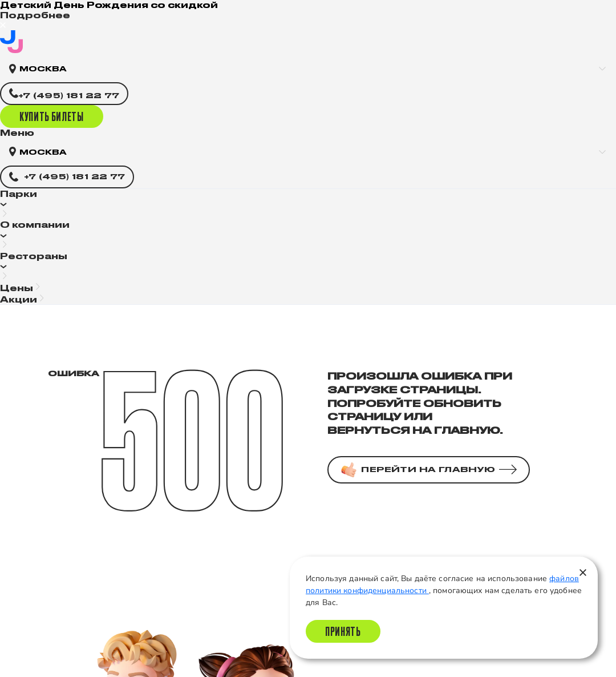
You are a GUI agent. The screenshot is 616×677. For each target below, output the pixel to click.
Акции (19, 299)
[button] (308, 205)
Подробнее (35, 15)
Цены (17, 288)
